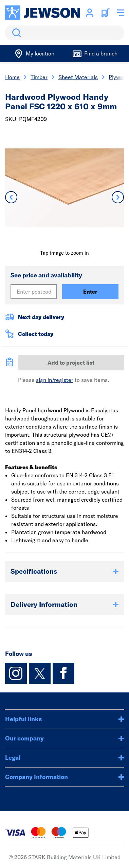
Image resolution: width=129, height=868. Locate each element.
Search (15, 33)
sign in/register (55, 380)
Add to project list (71, 363)
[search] (64, 33)
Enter (90, 292)
